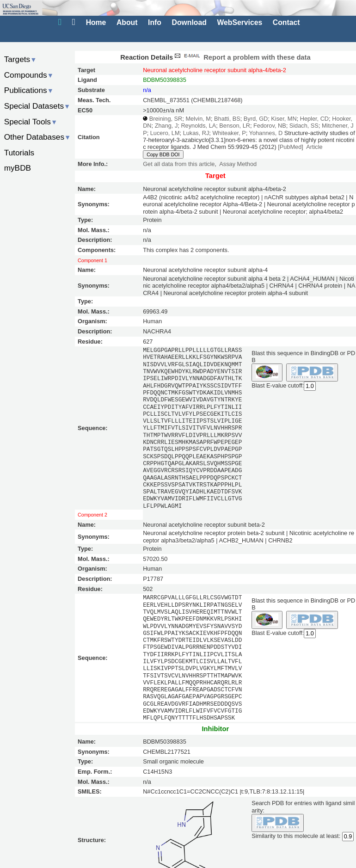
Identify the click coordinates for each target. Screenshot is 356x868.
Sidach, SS (304, 126)
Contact (286, 22)
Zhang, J (166, 126)
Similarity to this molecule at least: (296, 835)
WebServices (239, 22)
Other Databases (38, 137)
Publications (29, 90)
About (127, 22)
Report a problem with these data (242, 57)
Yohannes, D (266, 133)
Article (314, 147)
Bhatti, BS (227, 119)
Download (189, 22)
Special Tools (31, 122)
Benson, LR (235, 126)
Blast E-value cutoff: (278, 385)
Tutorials (19, 153)
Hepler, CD (314, 119)
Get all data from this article (179, 164)
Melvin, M (198, 119)
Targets (21, 59)
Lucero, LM (165, 133)
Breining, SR (166, 119)
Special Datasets (37, 106)
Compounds (29, 75)
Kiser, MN (284, 119)
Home (96, 22)
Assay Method (238, 164)
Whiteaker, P (229, 133)
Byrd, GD (256, 119)
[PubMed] (291, 147)
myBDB (18, 168)
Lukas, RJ (196, 133)
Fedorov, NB (270, 126)
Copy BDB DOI (163, 154)
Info (155, 22)
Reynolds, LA (198, 126)
